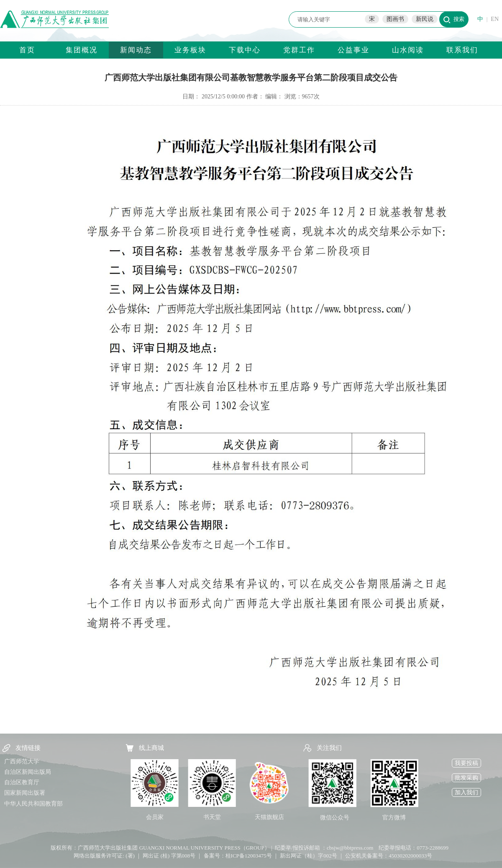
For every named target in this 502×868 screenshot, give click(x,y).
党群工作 (299, 50)
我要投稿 (466, 763)
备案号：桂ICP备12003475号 (238, 856)
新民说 (425, 19)
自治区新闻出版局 (28, 772)
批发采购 (466, 778)
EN (495, 19)
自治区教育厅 (22, 782)
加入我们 (466, 792)
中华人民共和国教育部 (33, 804)
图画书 (395, 19)
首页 (27, 50)
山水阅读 (408, 50)
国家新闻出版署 (25, 793)
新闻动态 (136, 50)
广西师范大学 (22, 761)
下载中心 (245, 50)
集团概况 (82, 50)
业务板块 (190, 50)
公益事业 (353, 50)
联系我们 (462, 50)
